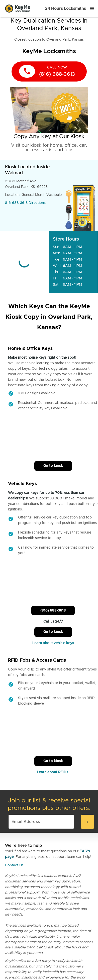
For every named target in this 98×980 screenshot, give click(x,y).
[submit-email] (87, 822)
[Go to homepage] (18, 9)
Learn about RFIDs (53, 772)
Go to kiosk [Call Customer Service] (53, 466)
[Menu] (92, 9)
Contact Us (14, 865)
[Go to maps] (25, 262)
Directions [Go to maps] (37, 203)
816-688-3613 (16, 203)
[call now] (49, 71)
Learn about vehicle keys (53, 643)
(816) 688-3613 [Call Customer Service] (53, 611)
